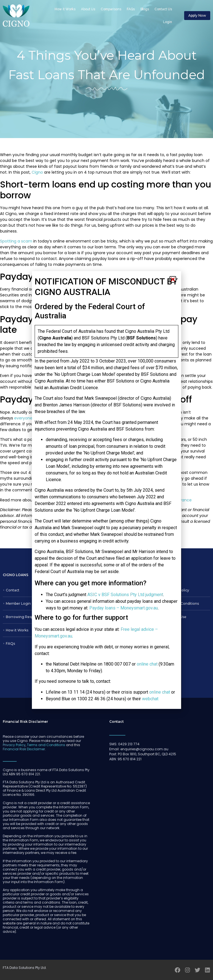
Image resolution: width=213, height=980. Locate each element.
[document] (106, 490)
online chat (147, 664)
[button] (173, 279)
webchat (150, 699)
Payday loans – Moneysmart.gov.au (124, 608)
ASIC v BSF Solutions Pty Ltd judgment (125, 595)
